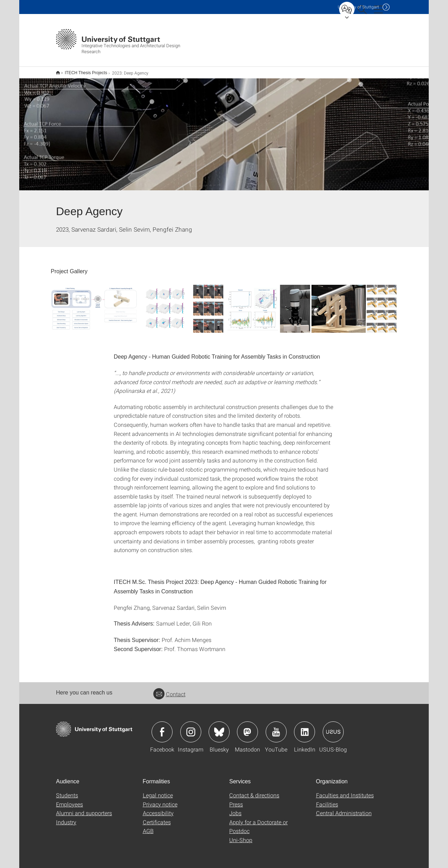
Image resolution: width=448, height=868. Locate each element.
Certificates (157, 817)
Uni (358, 7)
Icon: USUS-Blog (333, 727)
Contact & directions (254, 791)
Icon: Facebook (162, 727)
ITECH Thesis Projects (82, 70)
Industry (66, 817)
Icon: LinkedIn (304, 727)
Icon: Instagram (191, 727)
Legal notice (158, 791)
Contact (169, 689)
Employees (69, 800)
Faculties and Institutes (345, 791)
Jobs (235, 808)
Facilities (327, 800)
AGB (148, 826)
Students (67, 791)
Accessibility (158, 808)
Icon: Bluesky (219, 727)
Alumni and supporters (84, 808)
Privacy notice (160, 800)
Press (236, 800)
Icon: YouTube (276, 727)
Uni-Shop (241, 835)
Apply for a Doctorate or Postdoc (258, 822)
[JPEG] (94, 304)
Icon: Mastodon (247, 727)
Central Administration (344, 808)
